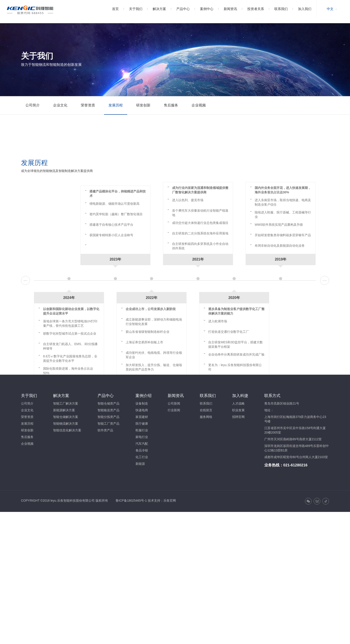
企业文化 (60, 105)
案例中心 (207, 9)
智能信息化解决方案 (67, 430)
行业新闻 (174, 410)
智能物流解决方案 (66, 424)
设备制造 (142, 403)
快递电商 (142, 410)
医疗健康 (142, 424)
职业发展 (238, 410)
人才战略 (238, 403)
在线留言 (206, 410)
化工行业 (142, 457)
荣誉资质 (88, 105)
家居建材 (142, 417)
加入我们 (305, 9)
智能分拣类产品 (108, 417)
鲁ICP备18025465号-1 (131, 501)
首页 (115, 9)
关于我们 (136, 9)
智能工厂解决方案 (66, 403)
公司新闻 (174, 403)
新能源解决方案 (64, 410)
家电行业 (142, 437)
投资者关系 (256, 9)
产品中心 (183, 9)
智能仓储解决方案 (66, 417)
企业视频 (199, 105)
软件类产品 (105, 430)
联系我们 (281, 9)
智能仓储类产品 (108, 403)
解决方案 (159, 9)
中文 (330, 9)
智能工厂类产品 (108, 424)
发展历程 (116, 105)
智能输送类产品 (108, 410)
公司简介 (33, 105)
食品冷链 (142, 450)
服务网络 (206, 417)
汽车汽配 (142, 444)
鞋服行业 (142, 430)
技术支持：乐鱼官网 (162, 501)
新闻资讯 (230, 9)
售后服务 (171, 105)
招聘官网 (238, 417)
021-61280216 (295, 465)
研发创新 (143, 105)
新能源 (140, 464)
